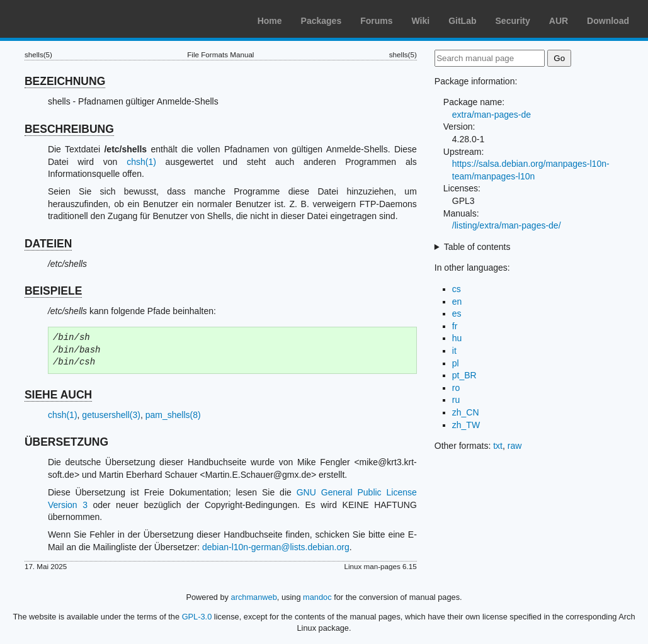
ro (456, 388)
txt (498, 446)
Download (608, 21)
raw (515, 446)
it (454, 351)
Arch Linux (69, 19)
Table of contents (477, 247)
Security (513, 21)
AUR (559, 21)
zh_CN (466, 412)
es (457, 314)
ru (456, 400)
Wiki (421, 21)
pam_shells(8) (173, 415)
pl (456, 363)
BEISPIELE (53, 291)
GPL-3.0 (197, 617)
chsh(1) (141, 162)
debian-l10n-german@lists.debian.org (276, 547)
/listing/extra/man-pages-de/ (507, 225)
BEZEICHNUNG (65, 81)
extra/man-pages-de (492, 115)
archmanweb (254, 597)
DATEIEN (48, 244)
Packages (321, 21)
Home (270, 21)
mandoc (317, 597)
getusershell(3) (111, 415)
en (457, 302)
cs (457, 289)
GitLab (462, 21)
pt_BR (464, 375)
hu (457, 338)
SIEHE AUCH (58, 395)
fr (455, 326)
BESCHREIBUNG (69, 129)
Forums (376, 21)
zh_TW (466, 425)
